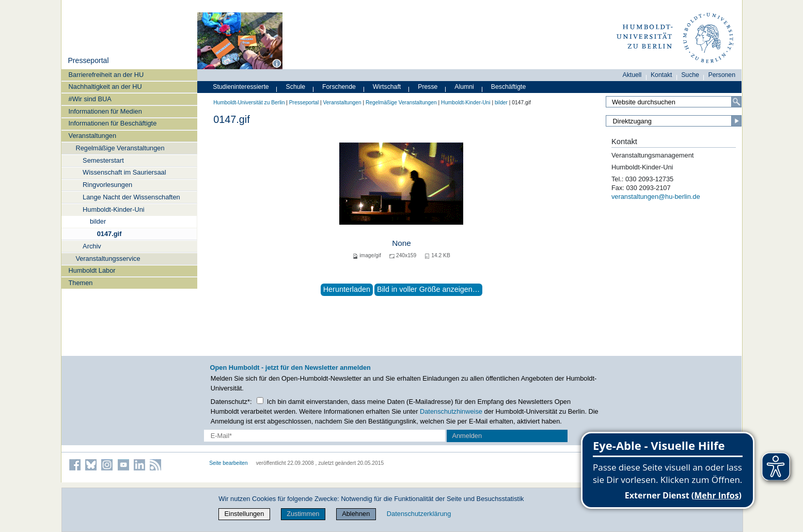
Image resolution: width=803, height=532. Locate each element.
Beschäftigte (509, 87)
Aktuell (632, 75)
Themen (81, 283)
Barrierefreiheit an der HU (106, 75)
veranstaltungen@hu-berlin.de (656, 197)
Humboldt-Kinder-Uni (113, 209)
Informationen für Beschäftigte (113, 123)
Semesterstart (103, 160)
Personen (722, 75)
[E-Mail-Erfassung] (325, 436)
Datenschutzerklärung (419, 514)
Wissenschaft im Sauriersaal (124, 172)
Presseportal (88, 60)
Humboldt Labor (92, 270)
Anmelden (467, 436)
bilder (98, 221)
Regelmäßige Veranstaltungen (120, 148)
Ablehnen (356, 514)
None (401, 243)
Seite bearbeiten (229, 463)
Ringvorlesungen (107, 185)
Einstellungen (245, 514)
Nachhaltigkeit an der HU (105, 87)
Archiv (92, 246)
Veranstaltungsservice (108, 259)
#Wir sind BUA (90, 99)
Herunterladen (347, 289)
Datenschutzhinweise (451, 411)
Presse (428, 87)
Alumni (464, 87)
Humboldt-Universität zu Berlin (249, 103)
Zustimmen (303, 514)
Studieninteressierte (241, 87)
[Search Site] (674, 102)
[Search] (736, 102)
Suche (690, 75)
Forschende (339, 87)
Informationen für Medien (105, 111)
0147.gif (109, 234)
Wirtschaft (387, 87)
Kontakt (662, 75)
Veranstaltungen (93, 136)
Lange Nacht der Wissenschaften (131, 197)
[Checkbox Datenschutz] (260, 401)
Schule (296, 87)
